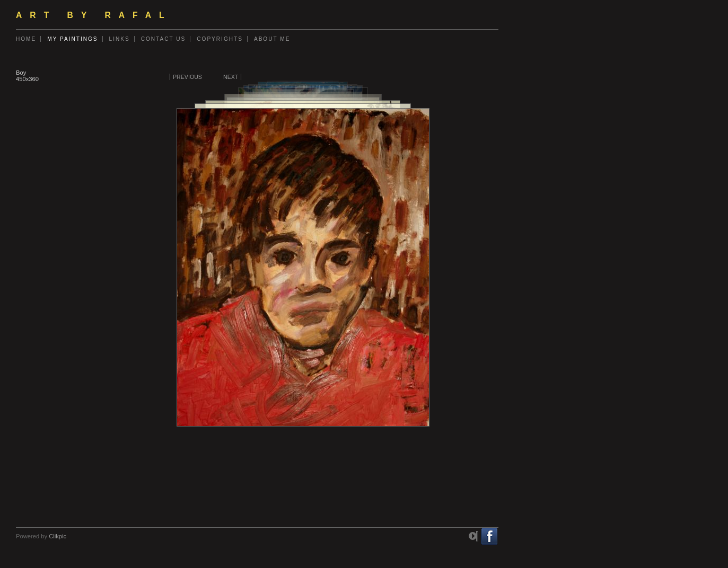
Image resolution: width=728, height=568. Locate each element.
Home (26, 39)
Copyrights (220, 39)
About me (272, 39)
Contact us (164, 39)
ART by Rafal (94, 15)
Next (231, 77)
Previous (187, 77)
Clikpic (58, 536)
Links (120, 39)
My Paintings (72, 39)
